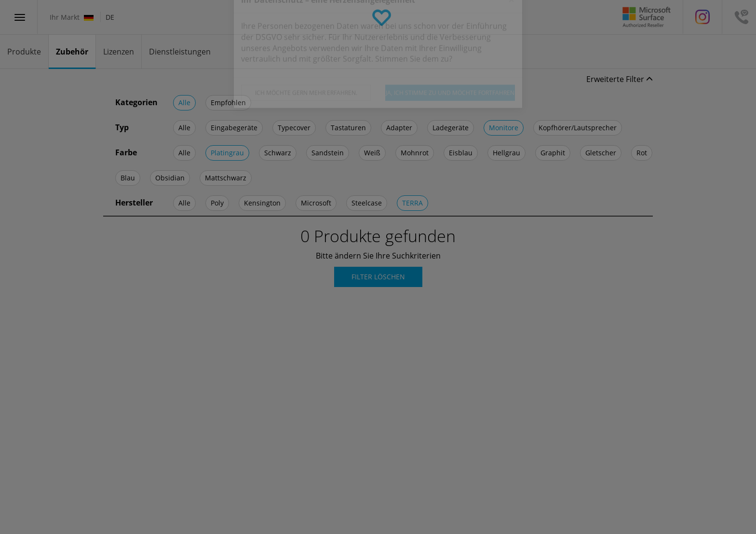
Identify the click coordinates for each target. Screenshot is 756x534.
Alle (184, 103)
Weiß (372, 153)
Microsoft (316, 203)
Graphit (553, 153)
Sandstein (328, 153)
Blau (128, 178)
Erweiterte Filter (620, 79)
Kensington (262, 203)
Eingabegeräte (234, 128)
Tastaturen (348, 128)
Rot (642, 153)
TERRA (412, 203)
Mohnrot (415, 153)
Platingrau (227, 153)
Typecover (294, 128)
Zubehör (72, 52)
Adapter (399, 128)
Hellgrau (506, 153)
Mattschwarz (226, 178)
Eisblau (461, 153)
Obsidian (170, 178)
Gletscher (601, 153)
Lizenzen (119, 52)
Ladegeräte (451, 128)
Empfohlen (228, 103)
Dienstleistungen (180, 52)
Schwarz (278, 153)
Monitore (504, 128)
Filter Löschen (378, 277)
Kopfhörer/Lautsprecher (578, 128)
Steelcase (367, 203)
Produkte (24, 52)
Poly (217, 203)
